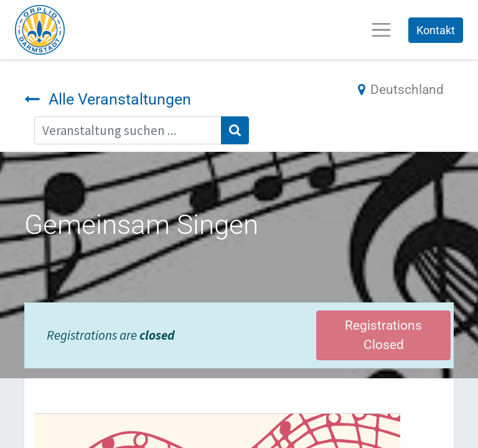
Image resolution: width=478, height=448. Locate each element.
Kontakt (436, 30)
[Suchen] (235, 130)
